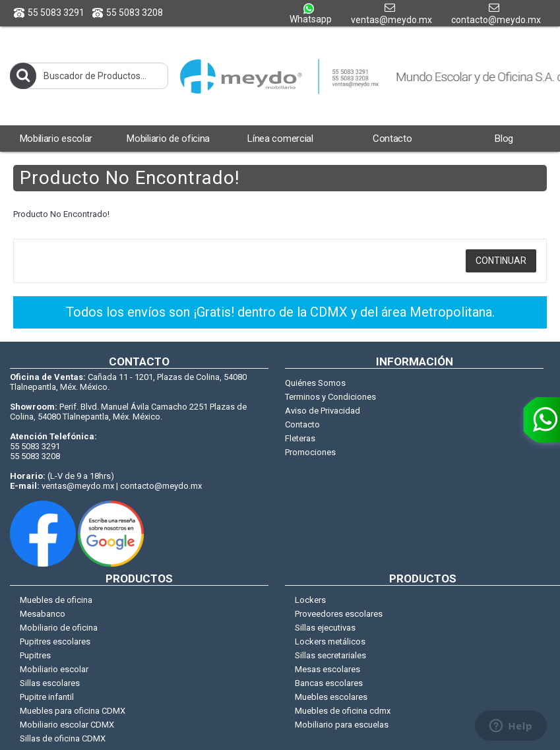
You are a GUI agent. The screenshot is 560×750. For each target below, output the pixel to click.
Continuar (501, 261)
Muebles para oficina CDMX (73, 711)
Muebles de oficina (56, 600)
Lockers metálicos (330, 641)
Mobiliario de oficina (59, 628)
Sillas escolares (50, 683)
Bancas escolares (329, 683)
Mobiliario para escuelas (342, 725)
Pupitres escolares (55, 641)
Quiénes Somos (315, 383)
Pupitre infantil (47, 697)
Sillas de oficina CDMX (63, 738)
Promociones (310, 452)
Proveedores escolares (339, 614)
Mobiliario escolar (54, 669)
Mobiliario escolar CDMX (67, 725)
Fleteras (300, 438)
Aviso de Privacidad (323, 411)
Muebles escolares (331, 697)
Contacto (302, 424)
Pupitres (35, 655)
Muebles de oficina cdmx (343, 711)
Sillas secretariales (330, 655)
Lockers (310, 600)
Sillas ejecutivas (325, 628)
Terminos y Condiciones (330, 397)
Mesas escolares (327, 669)
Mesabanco (43, 614)
